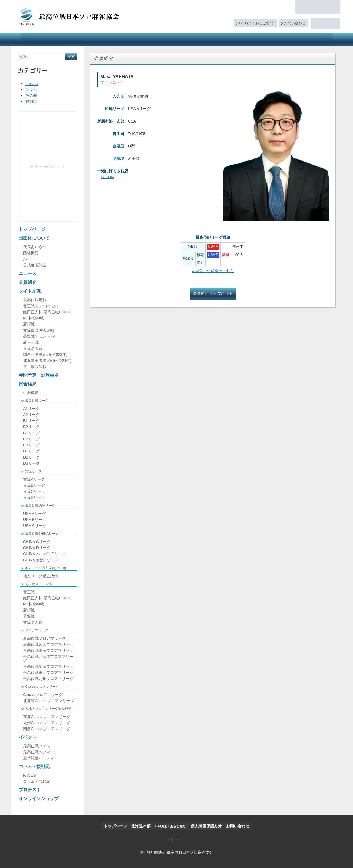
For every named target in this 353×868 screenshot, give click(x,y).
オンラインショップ (313, 40)
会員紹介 (98, 40)
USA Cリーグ (35, 525)
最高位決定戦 (35, 299)
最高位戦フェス (37, 745)
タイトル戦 (124, 40)
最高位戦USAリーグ (40, 505)
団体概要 (31, 252)
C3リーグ (31, 444)
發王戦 (40, 305)
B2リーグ (31, 426)
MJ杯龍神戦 (34, 317)
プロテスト (279, 40)
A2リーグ (31, 414)
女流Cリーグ (34, 491)
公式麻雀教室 (35, 264)
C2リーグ (31, 438)
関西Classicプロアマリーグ (47, 728)
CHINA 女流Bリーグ (41, 559)
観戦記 (31, 101)
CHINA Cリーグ (37, 541)
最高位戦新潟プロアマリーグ (48, 666)
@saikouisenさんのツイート (47, 166)
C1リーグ (31, 432)
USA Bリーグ (35, 519)
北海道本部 (318, 7)
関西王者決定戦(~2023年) (45, 354)
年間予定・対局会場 (159, 40)
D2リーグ (31, 457)
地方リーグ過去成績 (41, 575)
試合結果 (192, 40)
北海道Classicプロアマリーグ (49, 700)
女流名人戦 (33, 348)
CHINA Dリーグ (37, 547)
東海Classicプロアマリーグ (47, 716)
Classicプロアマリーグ (42, 686)
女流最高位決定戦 (39, 330)
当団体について (41, 40)
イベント (217, 40)
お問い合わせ (295, 23)
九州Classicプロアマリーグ (47, 722)
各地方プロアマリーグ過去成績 (48, 708)
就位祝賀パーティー (41, 758)
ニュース (73, 40)
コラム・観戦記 (247, 40)
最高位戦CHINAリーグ (42, 533)
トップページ (32, 229)
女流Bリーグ (34, 485)
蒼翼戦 (39, 336)
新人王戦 (31, 342)
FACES (32, 84)
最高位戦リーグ (37, 400)
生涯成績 (31, 392)
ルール (29, 258)
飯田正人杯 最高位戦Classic (47, 311)
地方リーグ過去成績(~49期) (46, 567)
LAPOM (108, 177)
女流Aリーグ (34, 479)
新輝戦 (29, 324)
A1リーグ (31, 408)
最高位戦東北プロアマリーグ (48, 672)
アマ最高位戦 (35, 366)
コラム (31, 89)
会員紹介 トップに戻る (213, 293)
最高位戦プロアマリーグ (44, 638)
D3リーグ (31, 463)
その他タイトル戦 (38, 583)
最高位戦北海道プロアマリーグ (48, 658)
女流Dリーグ (34, 497)
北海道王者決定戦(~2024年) (47, 360)
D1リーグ (31, 451)
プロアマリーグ (37, 630)
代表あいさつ (35, 246)
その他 (31, 95)
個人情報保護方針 (206, 825)
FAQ (257, 23)
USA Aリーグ (34, 513)
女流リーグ (33, 471)
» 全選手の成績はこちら (213, 271)
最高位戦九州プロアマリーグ (48, 678)
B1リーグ (31, 420)
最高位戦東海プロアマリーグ (48, 650)
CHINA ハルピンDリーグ (45, 553)
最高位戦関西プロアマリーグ (48, 644)
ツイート (174, 839)
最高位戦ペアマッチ (41, 751)
